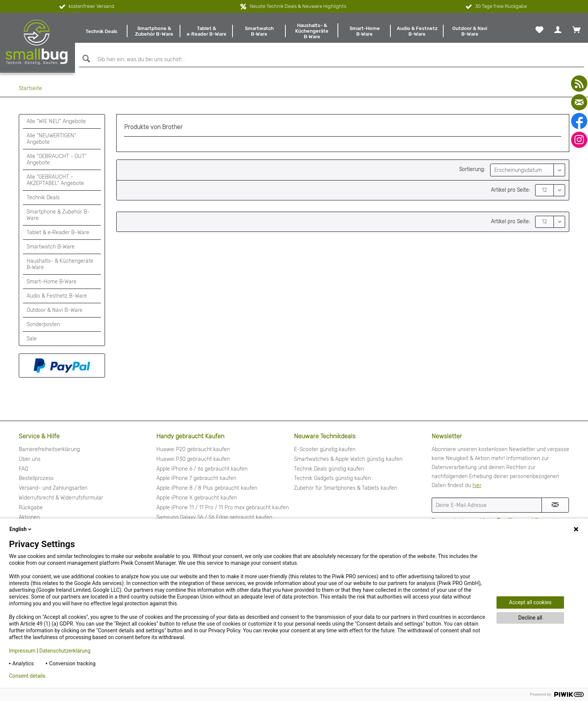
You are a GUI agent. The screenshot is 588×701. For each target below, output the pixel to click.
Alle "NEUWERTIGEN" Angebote (51, 139)
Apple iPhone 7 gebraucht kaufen (196, 478)
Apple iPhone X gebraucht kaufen (197, 498)
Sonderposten (43, 324)
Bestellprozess (36, 478)
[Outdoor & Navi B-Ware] (470, 31)
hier (477, 485)
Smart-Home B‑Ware (52, 282)
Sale (32, 339)
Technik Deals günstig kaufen (329, 469)
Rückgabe (31, 508)
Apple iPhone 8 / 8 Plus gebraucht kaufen (207, 488)
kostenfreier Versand (86, 7)
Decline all (530, 618)
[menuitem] (101, 31)
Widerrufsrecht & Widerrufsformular (61, 498)
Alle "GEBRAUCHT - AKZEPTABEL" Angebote (55, 180)
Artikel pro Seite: (510, 190)
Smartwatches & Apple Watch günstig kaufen (348, 459)
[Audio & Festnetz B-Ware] (417, 31)
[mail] (579, 102)
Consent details (27, 676)
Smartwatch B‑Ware (51, 247)
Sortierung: (472, 169)
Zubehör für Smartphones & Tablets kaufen (346, 488)
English (21, 529)
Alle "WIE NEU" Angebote (56, 121)
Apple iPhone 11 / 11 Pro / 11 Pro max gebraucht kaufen (223, 508)
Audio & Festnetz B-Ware (57, 296)
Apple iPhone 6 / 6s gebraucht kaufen (202, 469)
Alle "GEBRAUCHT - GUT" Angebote (57, 159)
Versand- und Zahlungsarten (53, 488)
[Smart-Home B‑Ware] (364, 31)
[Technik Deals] (101, 31)
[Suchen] (85, 59)
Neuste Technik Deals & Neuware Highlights (298, 6)
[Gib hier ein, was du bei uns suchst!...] (331, 60)
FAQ (23, 469)
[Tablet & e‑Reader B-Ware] (207, 31)
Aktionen (29, 517)
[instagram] (579, 140)
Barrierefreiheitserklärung (49, 449)
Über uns (30, 459)
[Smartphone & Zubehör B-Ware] (154, 31)
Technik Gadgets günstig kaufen (332, 478)
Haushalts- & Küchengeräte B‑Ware (60, 264)
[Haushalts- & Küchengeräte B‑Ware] (312, 31)
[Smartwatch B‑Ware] (259, 31)
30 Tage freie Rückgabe (496, 7)
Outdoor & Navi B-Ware (55, 310)
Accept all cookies (530, 602)
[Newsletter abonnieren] (555, 505)
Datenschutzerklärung (65, 651)
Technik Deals (43, 198)
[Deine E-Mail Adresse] (487, 505)
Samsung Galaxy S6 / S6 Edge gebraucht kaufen (214, 517)
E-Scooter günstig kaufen (325, 449)
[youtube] (579, 83)
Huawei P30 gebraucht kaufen (193, 459)
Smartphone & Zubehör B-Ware (58, 215)
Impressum (22, 651)
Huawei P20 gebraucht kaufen (193, 449)
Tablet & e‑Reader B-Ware (58, 232)
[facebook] (579, 121)
